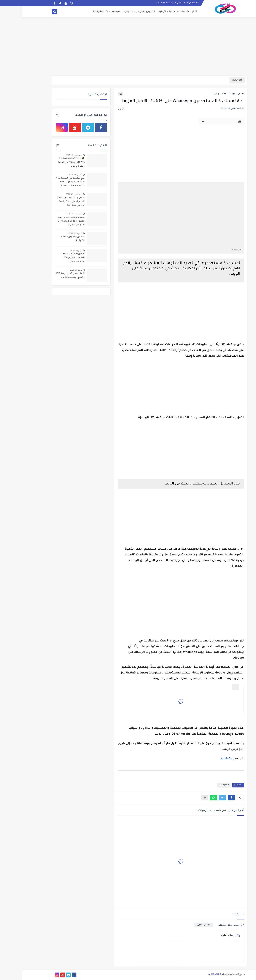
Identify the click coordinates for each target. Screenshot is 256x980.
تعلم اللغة (76, 12)
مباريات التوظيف (144, 12)
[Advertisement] (128, 48)
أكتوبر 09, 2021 (54, 233)
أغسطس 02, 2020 (52, 194)
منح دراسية (162, 12)
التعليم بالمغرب (125, 12)
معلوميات (106, 12)
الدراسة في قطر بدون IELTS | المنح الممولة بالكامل (49, 275)
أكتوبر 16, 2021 (54, 175)
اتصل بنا (157, 3)
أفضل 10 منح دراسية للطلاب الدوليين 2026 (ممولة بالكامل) (52, 258)
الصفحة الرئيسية (170, 3)
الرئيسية (216, 94)
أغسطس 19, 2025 (52, 155)
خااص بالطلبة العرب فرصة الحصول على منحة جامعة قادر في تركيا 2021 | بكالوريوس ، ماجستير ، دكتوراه (49, 202)
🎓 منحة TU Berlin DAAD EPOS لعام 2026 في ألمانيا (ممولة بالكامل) (50, 163)
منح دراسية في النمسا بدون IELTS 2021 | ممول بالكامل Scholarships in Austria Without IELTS (48, 182)
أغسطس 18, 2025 (52, 214)
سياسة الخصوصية (142, 3)
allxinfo (205, 759)
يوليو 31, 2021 (54, 270)
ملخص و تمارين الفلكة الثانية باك (51, 239)
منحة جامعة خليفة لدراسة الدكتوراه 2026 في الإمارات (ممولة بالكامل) (49, 221)
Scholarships (91, 12)
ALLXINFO (192, 974)
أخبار (173, 12)
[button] (210, 798)
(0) (99, 109)
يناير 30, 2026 (54, 250)
